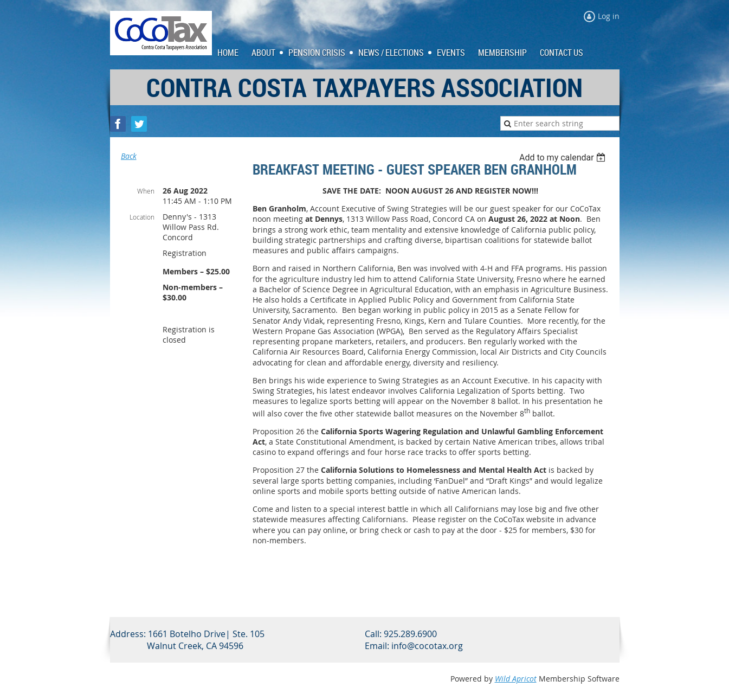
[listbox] (564, 158)
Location (142, 217)
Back (129, 156)
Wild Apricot (516, 679)
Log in (609, 16)
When (146, 191)
